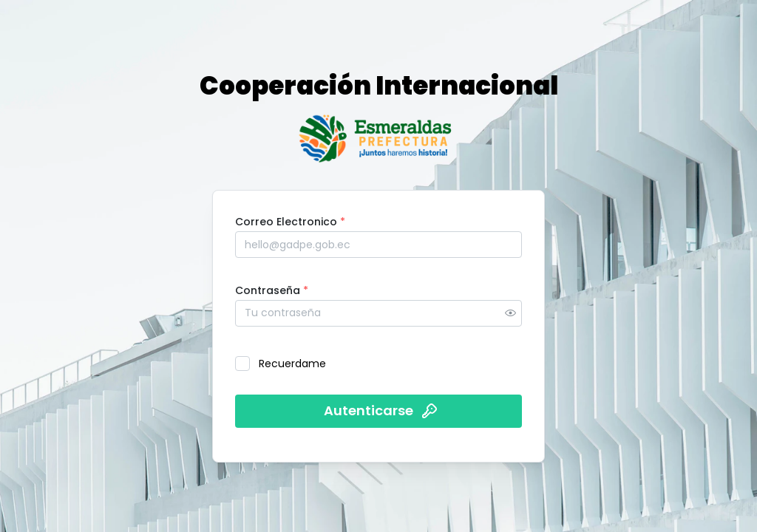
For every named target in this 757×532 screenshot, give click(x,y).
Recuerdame (292, 364)
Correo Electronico (290, 222)
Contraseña (272, 290)
